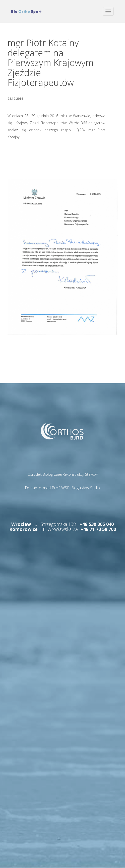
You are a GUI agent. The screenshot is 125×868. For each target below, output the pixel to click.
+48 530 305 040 (97, 524)
